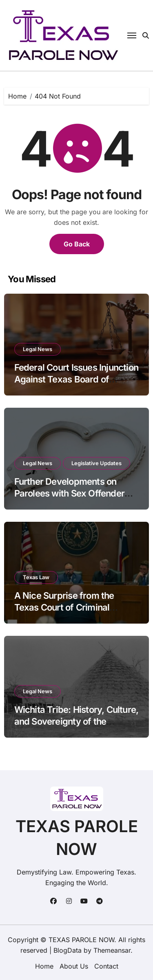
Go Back (77, 244)
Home (44, 966)
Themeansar (112, 950)
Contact (106, 966)
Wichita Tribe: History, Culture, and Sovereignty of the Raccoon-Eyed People (76, 721)
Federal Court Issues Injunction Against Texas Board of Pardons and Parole (76, 379)
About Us (74, 966)
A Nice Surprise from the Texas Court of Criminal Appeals (64, 607)
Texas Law (36, 577)
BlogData (68, 950)
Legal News (38, 349)
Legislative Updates (96, 463)
